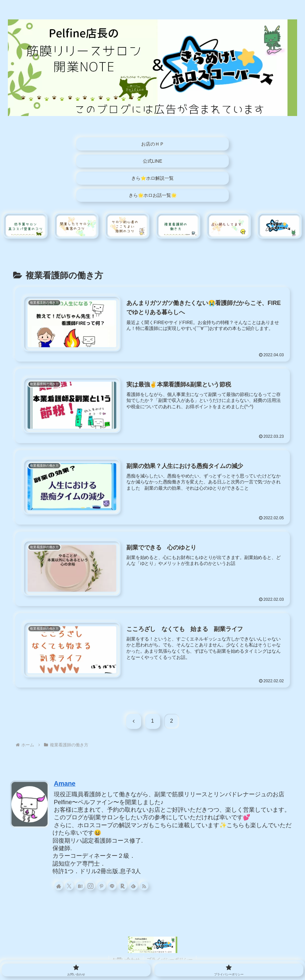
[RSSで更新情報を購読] (145, 886)
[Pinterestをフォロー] (103, 886)
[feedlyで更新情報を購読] (134, 886)
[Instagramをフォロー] (93, 886)
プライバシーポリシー (170, 960)
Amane (65, 783)
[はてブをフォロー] (82, 886)
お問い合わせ (126, 960)
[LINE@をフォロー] (113, 886)
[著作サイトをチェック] (61, 886)
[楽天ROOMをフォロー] (124, 886)
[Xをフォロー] (72, 886)
